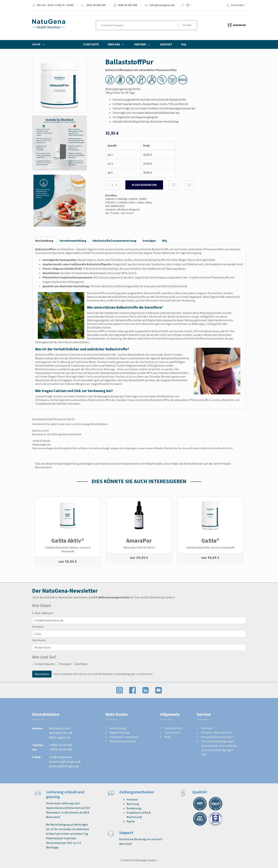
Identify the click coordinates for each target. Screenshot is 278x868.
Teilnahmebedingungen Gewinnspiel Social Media (219, 744)
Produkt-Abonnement (217, 733)
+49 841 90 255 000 (41, 441)
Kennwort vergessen (124, 737)
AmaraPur (139, 541)
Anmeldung (118, 728)
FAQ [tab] (164, 241)
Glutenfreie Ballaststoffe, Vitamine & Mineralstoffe (210, 548)
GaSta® (210, 541)
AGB (167, 737)
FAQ (184, 44)
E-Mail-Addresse (43, 613)
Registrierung (120, 733)
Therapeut (64, 664)
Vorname (38, 627)
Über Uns (117, 44)
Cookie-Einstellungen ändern (139, 860)
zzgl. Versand (127, 213)
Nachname (39, 640)
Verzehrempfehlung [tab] (73, 241)
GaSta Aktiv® (68, 541)
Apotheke (80, 664)
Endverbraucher (44, 664)
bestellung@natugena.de (65, 762)
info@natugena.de (162, 5)
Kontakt (166, 44)
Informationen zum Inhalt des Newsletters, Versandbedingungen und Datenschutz (113, 674)
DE (188, 5)
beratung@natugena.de (64, 766)
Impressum (172, 733)
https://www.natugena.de (45, 448)
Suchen (187, 25)
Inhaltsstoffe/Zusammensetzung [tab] (114, 241)
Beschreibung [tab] (44, 241)
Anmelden (240, 5)
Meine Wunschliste (123, 741)
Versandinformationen (217, 737)
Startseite (91, 44)
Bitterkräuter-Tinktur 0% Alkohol (139, 548)
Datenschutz (174, 728)
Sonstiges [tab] (149, 241)
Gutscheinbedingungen (217, 750)
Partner (143, 44)
